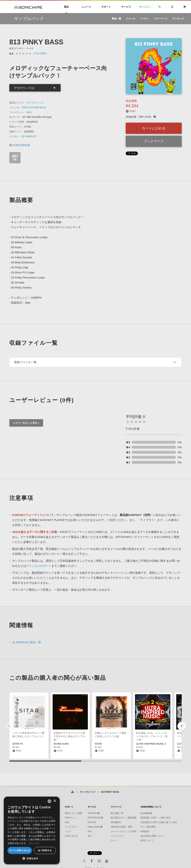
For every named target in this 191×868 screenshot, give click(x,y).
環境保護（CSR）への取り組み (156, 818)
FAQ (67, 822)
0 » (41, 53)
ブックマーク (154, 141)
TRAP (25, 107)
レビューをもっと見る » (26, 423)
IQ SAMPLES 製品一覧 (27, 642)
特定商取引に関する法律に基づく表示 (159, 822)
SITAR (98, 744)
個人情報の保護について (152, 836)
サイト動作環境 (148, 827)
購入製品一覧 (117, 813)
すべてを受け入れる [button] (20, 850)
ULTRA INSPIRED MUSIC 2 (151, 744)
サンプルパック (35, 103)
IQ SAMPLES (29, 136)
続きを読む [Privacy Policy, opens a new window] (35, 843)
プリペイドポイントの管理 (123, 831)
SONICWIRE (28, 7)
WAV (29, 112)
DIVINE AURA (61, 744)
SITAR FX (18, 744)
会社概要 (145, 813)
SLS (90, 836)
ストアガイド (71, 827)
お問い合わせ (71, 836)
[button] (182, 726)
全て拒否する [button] (45, 850)
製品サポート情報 (73, 813)
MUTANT (92, 822)
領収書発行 (116, 822)
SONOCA (92, 813)
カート (114, 840)
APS (90, 831)
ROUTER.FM (94, 818)
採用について (147, 840)
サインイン (145, 7)
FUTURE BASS (38, 107)
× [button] (55, 801)
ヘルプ (68, 831)
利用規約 (145, 831)
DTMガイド (70, 818)
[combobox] (49, 801)
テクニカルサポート (39, 566)
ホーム (72, 792)
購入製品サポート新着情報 (123, 818)
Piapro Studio (94, 827)
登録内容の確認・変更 (121, 827)
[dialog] (32, 830)
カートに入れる (154, 128)
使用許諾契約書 (20, 145)
